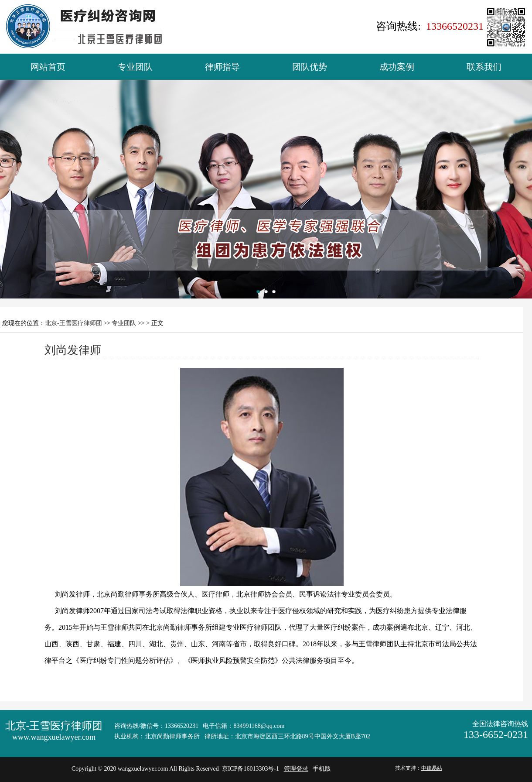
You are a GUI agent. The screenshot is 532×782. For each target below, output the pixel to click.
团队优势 (310, 67)
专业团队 (135, 67)
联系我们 (484, 67)
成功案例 (397, 67)
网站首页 (48, 67)
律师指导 (222, 67)
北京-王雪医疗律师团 (73, 323)
